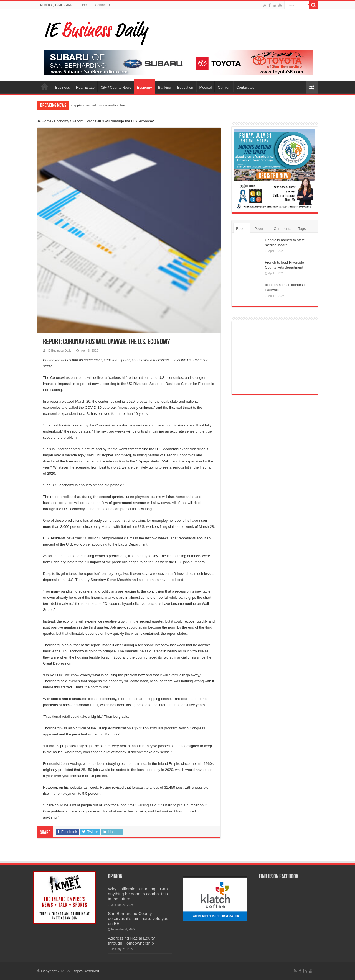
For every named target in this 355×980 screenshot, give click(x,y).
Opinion (224, 87)
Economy (144, 87)
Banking (165, 87)
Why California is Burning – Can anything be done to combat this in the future (138, 894)
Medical (206, 87)
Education (185, 87)
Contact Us (103, 5)
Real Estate (85, 87)
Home (85, 5)
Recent (242, 229)
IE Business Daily (59, 351)
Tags (302, 229)
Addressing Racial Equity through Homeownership (131, 941)
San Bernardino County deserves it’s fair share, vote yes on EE (138, 918)
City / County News (116, 87)
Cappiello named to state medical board (100, 105)
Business (63, 87)
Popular (261, 229)
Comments (282, 229)
